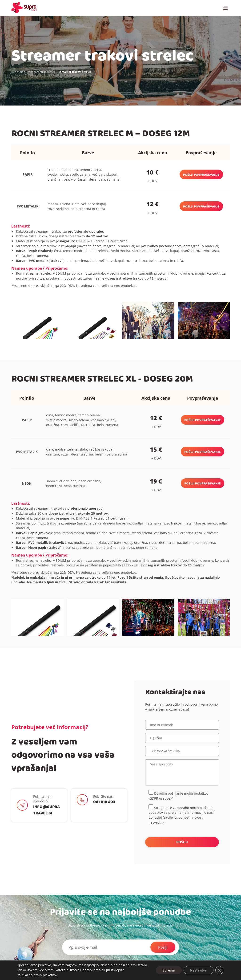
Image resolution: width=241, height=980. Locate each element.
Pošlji (163, 947)
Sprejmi (168, 968)
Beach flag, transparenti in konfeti (33, 72)
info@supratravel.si (46, 810)
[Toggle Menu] (225, 8)
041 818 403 (104, 802)
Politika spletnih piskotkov (37, 975)
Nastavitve (198, 968)
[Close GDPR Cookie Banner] (219, 968)
